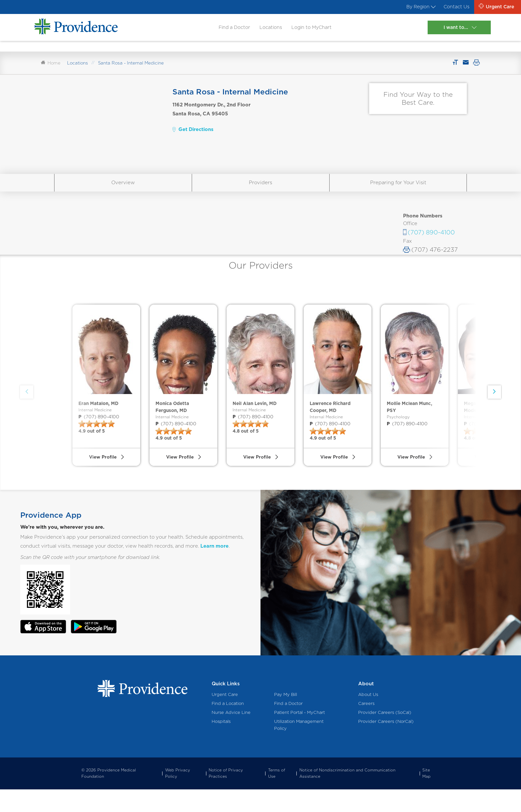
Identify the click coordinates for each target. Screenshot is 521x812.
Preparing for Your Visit (398, 189)
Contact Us (453, 7)
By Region (416, 7)
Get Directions (193, 136)
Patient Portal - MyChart (300, 735)
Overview (123, 189)
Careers (366, 726)
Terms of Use (277, 796)
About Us (368, 717)
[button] (493, 407)
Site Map (426, 796)
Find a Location (228, 726)
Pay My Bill (286, 717)
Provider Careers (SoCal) (385, 735)
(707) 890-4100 (431, 239)
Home (51, 69)
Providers (260, 189)
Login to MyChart (311, 28)
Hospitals (221, 744)
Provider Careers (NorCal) (386, 744)
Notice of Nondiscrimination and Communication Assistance (347, 796)
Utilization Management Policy (299, 747)
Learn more (214, 569)
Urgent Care (225, 717)
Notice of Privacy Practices (226, 796)
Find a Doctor (232, 28)
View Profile (103, 478)
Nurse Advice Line (231, 735)
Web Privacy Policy (178, 796)
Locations (269, 28)
